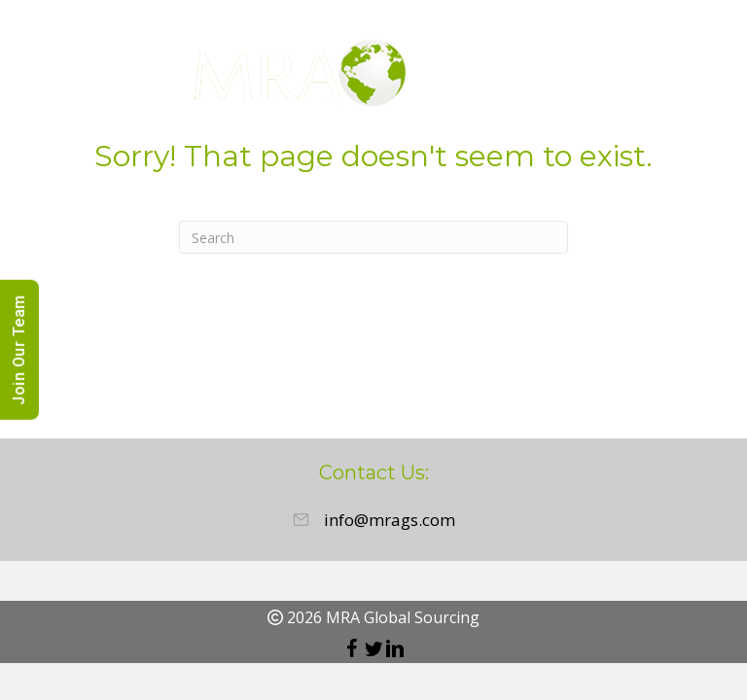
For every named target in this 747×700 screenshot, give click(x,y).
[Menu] (703, 77)
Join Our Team (19, 350)
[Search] (373, 237)
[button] (352, 648)
